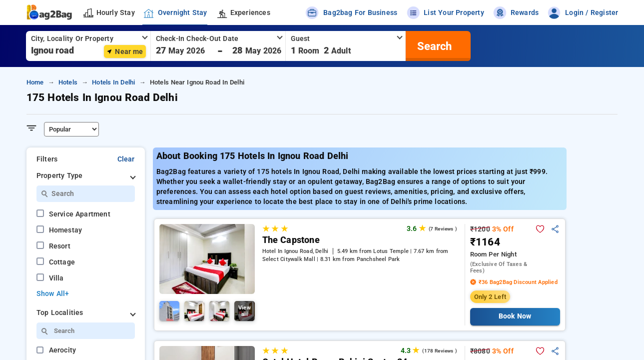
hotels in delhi (113, 82)
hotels (68, 82)
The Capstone (291, 240)
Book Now (515, 316)
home (35, 82)
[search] (433, 46)
